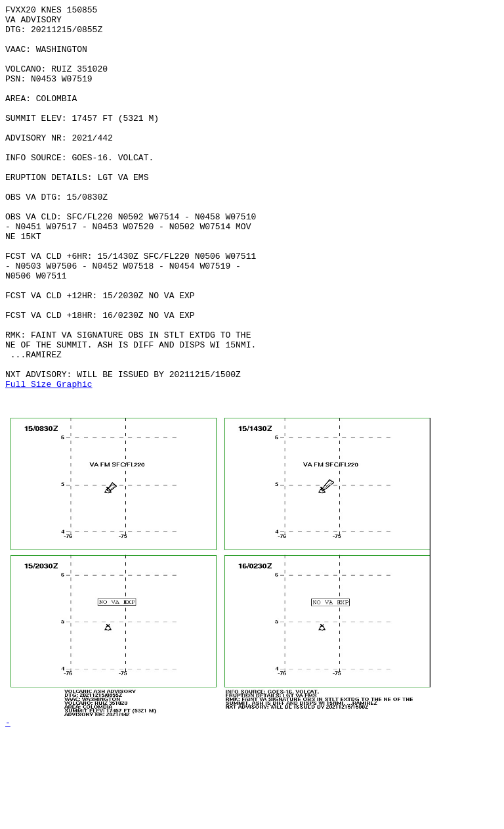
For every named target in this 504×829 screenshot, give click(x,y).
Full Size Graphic (49, 460)
